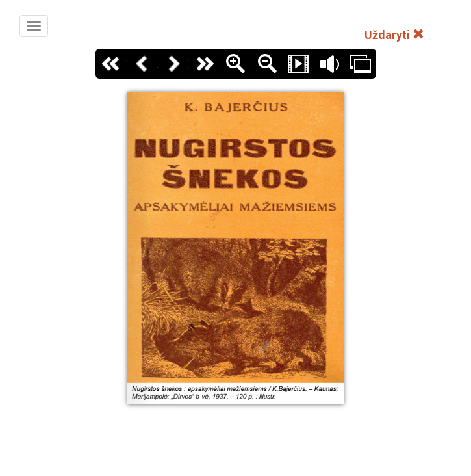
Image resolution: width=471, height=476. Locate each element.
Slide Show (298, 64)
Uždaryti (394, 35)
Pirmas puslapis (111, 64)
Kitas (173, 64)
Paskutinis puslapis (205, 64)
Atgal (142, 64)
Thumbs (361, 64)
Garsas (329, 64)
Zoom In (236, 64)
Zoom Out (267, 64)
